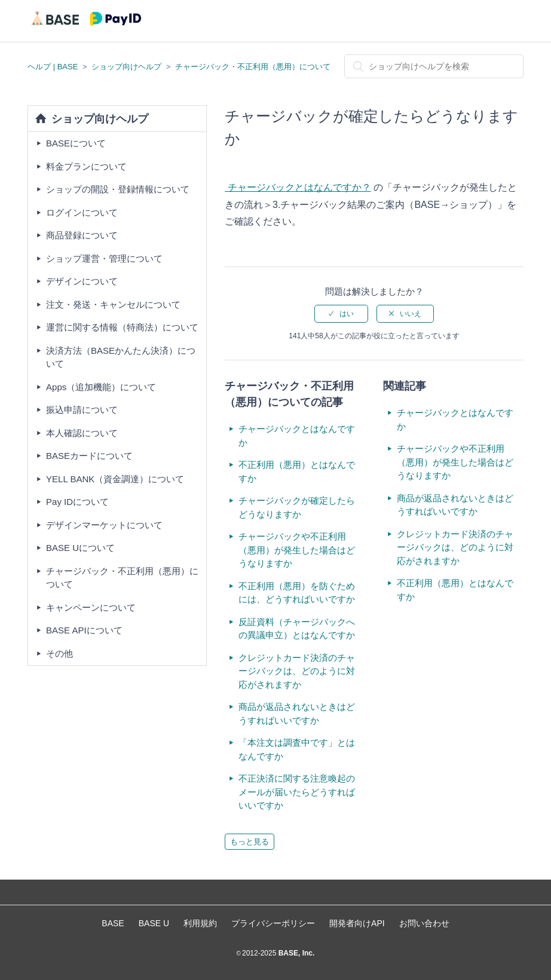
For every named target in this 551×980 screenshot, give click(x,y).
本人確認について (82, 433)
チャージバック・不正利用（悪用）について (253, 67)
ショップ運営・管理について (104, 258)
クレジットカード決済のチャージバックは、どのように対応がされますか (297, 671)
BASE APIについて (84, 630)
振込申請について (82, 410)
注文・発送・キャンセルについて (113, 304)
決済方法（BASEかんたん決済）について (121, 357)
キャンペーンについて (91, 607)
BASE (113, 923)
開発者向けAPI (357, 923)
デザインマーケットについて (104, 525)
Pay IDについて (77, 502)
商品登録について (82, 235)
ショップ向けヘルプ (126, 67)
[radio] (341, 314)
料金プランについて (86, 166)
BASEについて (76, 143)
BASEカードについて (89, 456)
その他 (59, 653)
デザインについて (82, 281)
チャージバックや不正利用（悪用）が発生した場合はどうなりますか (297, 550)
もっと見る (250, 842)
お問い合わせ (424, 923)
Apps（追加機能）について (101, 387)
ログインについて (82, 212)
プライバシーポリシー (273, 923)
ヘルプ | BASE (53, 67)
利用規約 (200, 923)
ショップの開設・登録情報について (118, 189)
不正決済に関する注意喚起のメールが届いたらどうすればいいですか (297, 792)
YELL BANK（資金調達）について (115, 479)
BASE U (154, 923)
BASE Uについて (80, 548)
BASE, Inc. (295, 953)
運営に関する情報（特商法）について (122, 327)
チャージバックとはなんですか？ (298, 187)
